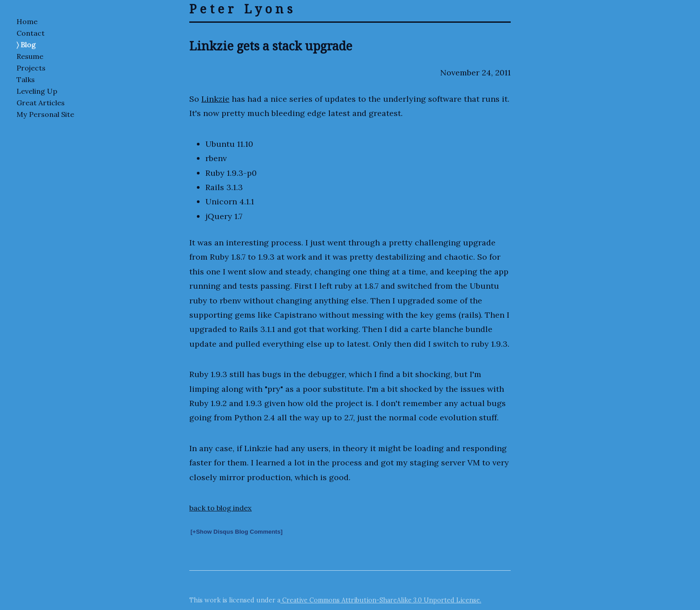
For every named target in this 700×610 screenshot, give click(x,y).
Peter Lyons (243, 9)
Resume (30, 56)
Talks (26, 79)
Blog (28, 45)
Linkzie (215, 99)
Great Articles (41, 103)
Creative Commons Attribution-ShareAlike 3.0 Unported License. (381, 600)
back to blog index (221, 508)
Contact (31, 33)
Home (27, 21)
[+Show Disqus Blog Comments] (237, 532)
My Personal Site (45, 114)
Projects (31, 68)
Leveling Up (37, 91)
